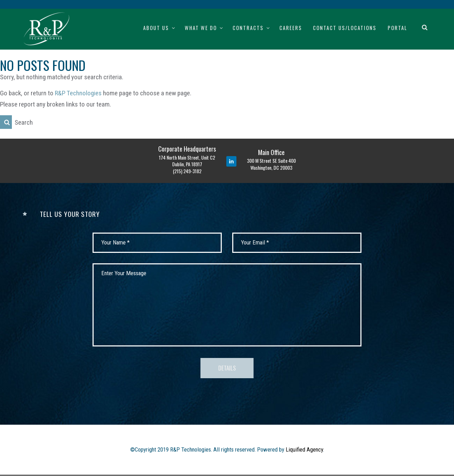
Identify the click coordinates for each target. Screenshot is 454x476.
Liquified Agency (304, 451)
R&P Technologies (78, 93)
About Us (156, 28)
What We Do (201, 28)
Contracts (248, 28)
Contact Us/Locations (345, 28)
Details (227, 369)
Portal (397, 28)
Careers (291, 28)
